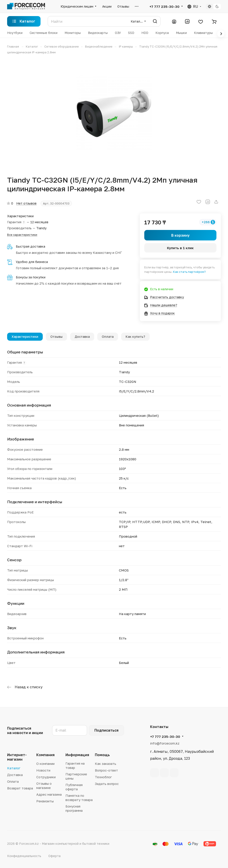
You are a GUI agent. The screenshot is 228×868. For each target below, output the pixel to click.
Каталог (14, 768)
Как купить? (135, 337)
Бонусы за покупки (31, 277)
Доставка (82, 337)
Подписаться (106, 730)
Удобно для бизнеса (32, 262)
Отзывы (56, 337)
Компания (45, 755)
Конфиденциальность (24, 856)
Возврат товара (20, 788)
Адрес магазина (49, 794)
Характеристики (25, 337)
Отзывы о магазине (44, 786)
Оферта (54, 856)
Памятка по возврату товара (79, 798)
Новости (43, 770)
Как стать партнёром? (189, 272)
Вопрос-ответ (106, 770)
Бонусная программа (74, 808)
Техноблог (103, 777)
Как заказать (106, 764)
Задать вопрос (107, 784)
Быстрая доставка (31, 246)
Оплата (108, 337)
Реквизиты (45, 801)
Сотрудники (46, 777)
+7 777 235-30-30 (164, 6)
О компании (45, 764)
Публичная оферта (74, 787)
